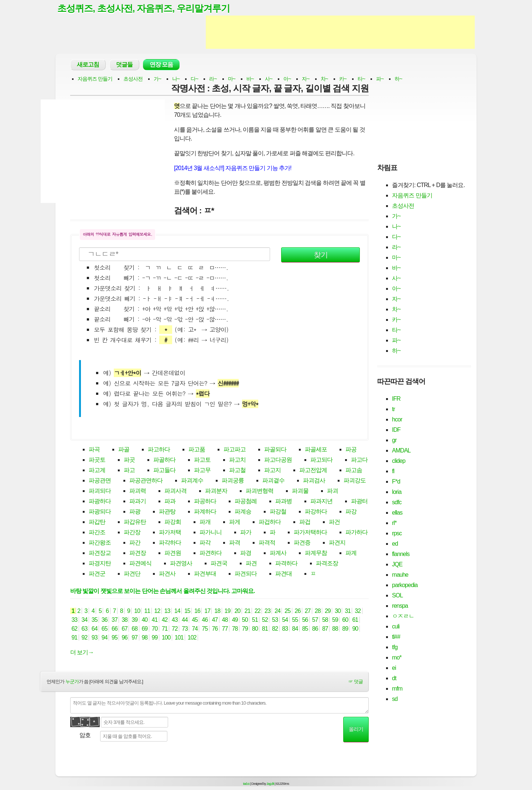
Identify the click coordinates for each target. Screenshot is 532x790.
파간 (135, 543)
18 (217, 611)
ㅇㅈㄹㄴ (403, 616)
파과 (170, 501)
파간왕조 (100, 543)
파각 (205, 543)
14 (177, 611)
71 (165, 629)
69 (145, 629)
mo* (397, 657)
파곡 (94, 450)
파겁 (305, 522)
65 (104, 629)
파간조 (97, 533)
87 (325, 629)
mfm (397, 689)
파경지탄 (100, 564)
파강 (351, 512)
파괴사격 (175, 491)
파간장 (132, 533)
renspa (400, 606)
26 (298, 611)
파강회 (173, 522)
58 (325, 620)
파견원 (173, 553)
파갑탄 (97, 522)
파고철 (237, 470)
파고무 (202, 470)
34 (84, 620)
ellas (397, 513)
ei (394, 668)
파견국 (219, 564)
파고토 (202, 460)
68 (135, 629)
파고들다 (164, 470)
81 (265, 629)
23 (268, 611)
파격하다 (286, 564)
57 (315, 620)
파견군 (97, 574)
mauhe (400, 575)
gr (394, 440)
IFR (396, 399)
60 (345, 620)
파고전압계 (313, 470)
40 (145, 620)
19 (227, 611)
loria (397, 492)
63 (84, 629)
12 (157, 611)
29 (328, 611)
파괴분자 (216, 491)
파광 (135, 512)
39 (135, 620)
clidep (399, 461)
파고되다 (321, 460)
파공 (351, 450)
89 (345, 629)
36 (104, 620)
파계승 (243, 512)
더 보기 (82, 653)
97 (135, 638)
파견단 (132, 574)
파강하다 (316, 512)
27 (308, 611)
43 (175, 620)
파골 (124, 450)
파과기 (138, 501)
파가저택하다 (310, 533)
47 (215, 620)
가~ (157, 79)
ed (395, 544)
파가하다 (357, 533)
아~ (287, 79)
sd (395, 699)
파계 (351, 553)
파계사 (278, 553)
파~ (380, 79)
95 (115, 638)
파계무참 (316, 553)
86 (315, 629)
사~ (269, 79)
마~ (232, 79)
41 (155, 620)
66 (115, 629)
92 (84, 638)
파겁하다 (270, 522)
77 (225, 629)
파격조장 (327, 564)
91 (74, 638)
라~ (213, 79)
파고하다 (159, 450)
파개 (205, 522)
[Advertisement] (340, 33)
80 (255, 629)
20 (237, 611)
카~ (343, 79)
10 (137, 611)
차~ (324, 79)
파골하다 (164, 460)
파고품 (197, 450)
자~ (306, 79)
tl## (396, 637)
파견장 (138, 553)
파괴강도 (355, 481)
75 (205, 629)
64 (94, 629)
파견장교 (100, 553)
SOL (397, 595)
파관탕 (167, 512)
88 (335, 629)
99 (155, 638)
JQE (397, 564)
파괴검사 (314, 481)
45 (195, 620)
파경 (246, 553)
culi (396, 626)
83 (285, 629)
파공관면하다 (146, 481)
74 (195, 629)
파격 (235, 543)
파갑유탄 (135, 522)
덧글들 (124, 65)
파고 (129, 470)
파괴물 (300, 491)
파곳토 (97, 460)
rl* (394, 523)
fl (393, 471)
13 (167, 611)
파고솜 (354, 470)
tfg (395, 647)
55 (295, 620)
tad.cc (246, 784)
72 (175, 629)
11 (147, 611)
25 (288, 611)
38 (125, 620)
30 (338, 611)
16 (197, 611)
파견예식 (140, 564)
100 (166, 638)
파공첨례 (246, 501)
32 (358, 611)
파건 (334, 522)
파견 (251, 564)
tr (393, 409)
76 (215, 629)
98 (145, 638)
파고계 (97, 470)
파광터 (359, 501)
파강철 (278, 512)
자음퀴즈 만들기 (95, 79)
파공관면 (100, 481)
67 (125, 629)
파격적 (267, 543)
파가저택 (170, 533)
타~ (361, 79)
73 (185, 629)
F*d (396, 482)
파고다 (359, 460)
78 (235, 629)
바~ (250, 79)
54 (285, 620)
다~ (194, 79)
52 (265, 620)
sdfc (397, 502)
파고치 (237, 460)
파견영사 (181, 564)
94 (104, 638)
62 (74, 629)
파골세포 (316, 450)
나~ (176, 79)
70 (155, 629)
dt (394, 678)
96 (125, 638)
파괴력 (138, 491)
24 (278, 611)
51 (255, 620)
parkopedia (405, 585)
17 (207, 611)
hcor (397, 419)
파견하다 (211, 553)
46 (205, 620)
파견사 (167, 574)
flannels (401, 554)
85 (305, 629)
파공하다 (205, 501)
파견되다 (246, 574)
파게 (235, 522)
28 (318, 611)
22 (257, 611)
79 (245, 629)
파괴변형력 (260, 491)
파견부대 (205, 574)
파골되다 (275, 450)
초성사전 (133, 79)
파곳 (129, 460)
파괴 (332, 491)
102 (192, 638)
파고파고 (235, 450)
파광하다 (100, 501)
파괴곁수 (273, 481)
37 (115, 620)
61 (355, 620)
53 (275, 620)
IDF (396, 430)
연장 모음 (161, 65)
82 (275, 629)
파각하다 (170, 543)
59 (335, 620)
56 (305, 620)
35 (94, 620)
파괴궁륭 (233, 481)
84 (295, 629)
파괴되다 (100, 491)
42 (165, 620)
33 (74, 620)
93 (94, 638)
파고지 (272, 470)
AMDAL (401, 450)
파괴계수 (192, 481)
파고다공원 (278, 460)
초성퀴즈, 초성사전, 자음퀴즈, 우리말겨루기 (144, 9)
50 (245, 620)
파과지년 (321, 501)
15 (187, 611)
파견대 (284, 574)
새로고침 (88, 65)
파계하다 (205, 512)
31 (348, 611)
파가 (246, 533)
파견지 (337, 543)
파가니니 (211, 533)
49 (235, 620)
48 (225, 620)
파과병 (284, 501)
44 (185, 620)
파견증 (302, 543)
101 (179, 638)
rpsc (397, 533)
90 (355, 629)
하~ (398, 79)
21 (247, 611)
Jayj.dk (270, 784)
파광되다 (100, 512)
